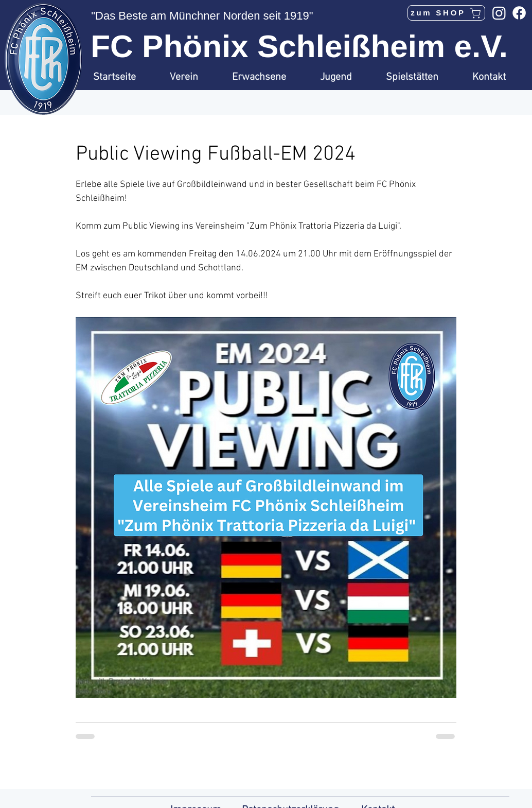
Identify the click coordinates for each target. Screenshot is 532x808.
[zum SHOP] (446, 13)
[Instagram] (499, 13)
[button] (193, 77)
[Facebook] (519, 13)
